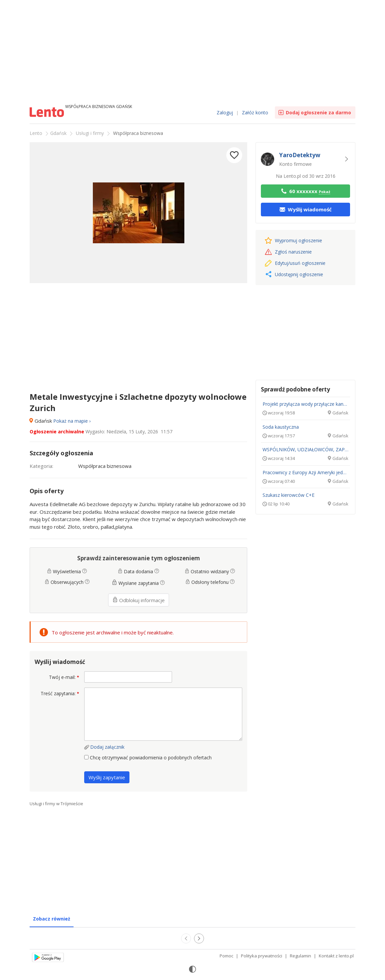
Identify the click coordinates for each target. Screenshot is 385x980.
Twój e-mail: (64, 677)
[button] (234, 155)
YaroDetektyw (300, 155)
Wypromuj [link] (293, 240)
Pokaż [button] (324, 192)
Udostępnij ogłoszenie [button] (294, 274)
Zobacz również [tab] (52, 919)
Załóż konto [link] (255, 112)
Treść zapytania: (60, 693)
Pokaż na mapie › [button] (72, 421)
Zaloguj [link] (225, 112)
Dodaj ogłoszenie (318, 112)
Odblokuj (139, 600)
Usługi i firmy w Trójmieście (56, 804)
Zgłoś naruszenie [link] (288, 252)
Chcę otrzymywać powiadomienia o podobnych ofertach (148, 758)
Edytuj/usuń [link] (295, 263)
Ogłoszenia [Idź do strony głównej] (48, 113)
